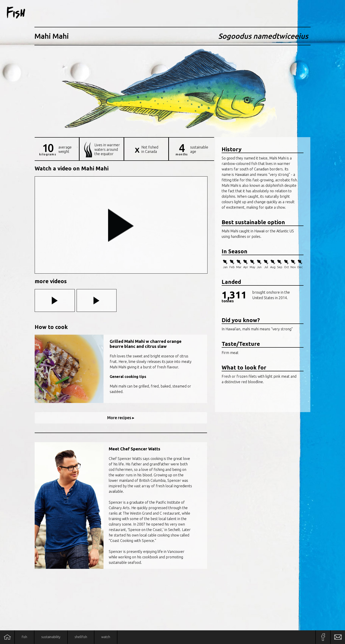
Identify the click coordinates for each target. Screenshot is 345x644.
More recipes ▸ (121, 418)
